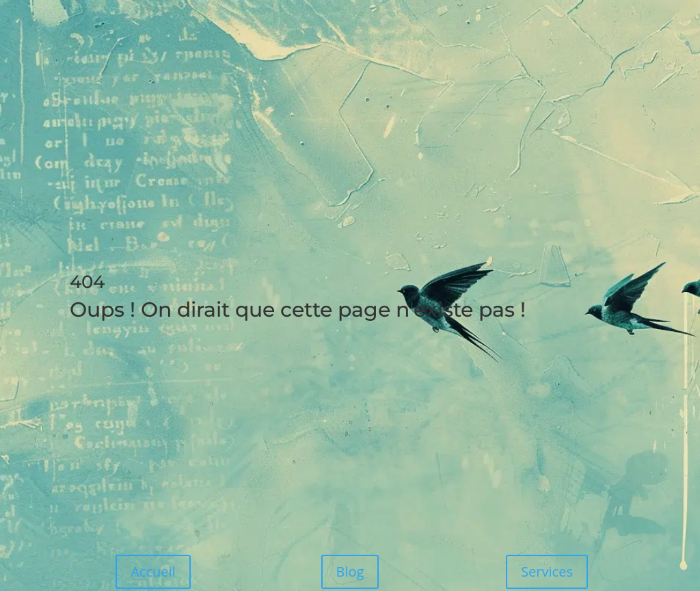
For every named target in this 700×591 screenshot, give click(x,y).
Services (547, 572)
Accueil (153, 572)
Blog (350, 572)
